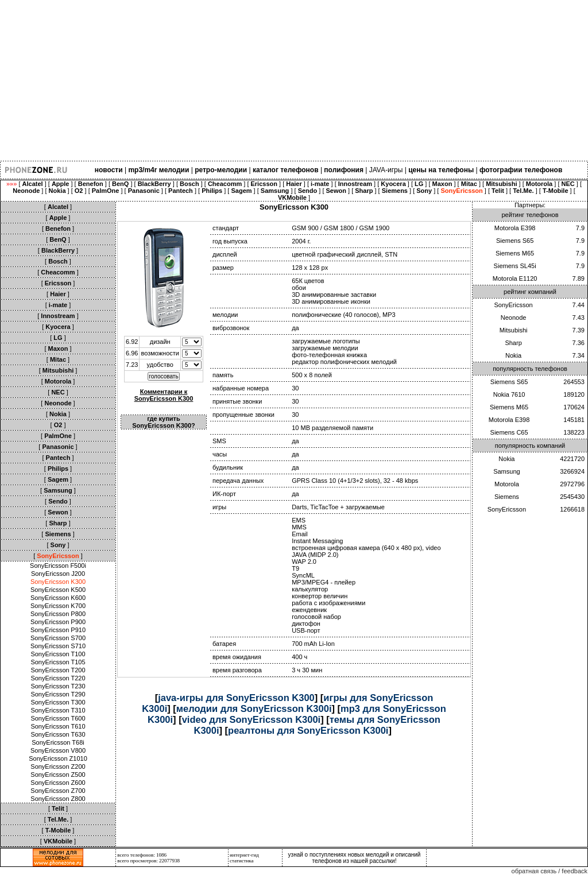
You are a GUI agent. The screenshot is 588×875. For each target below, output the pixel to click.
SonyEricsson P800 (58, 614)
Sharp (513, 343)
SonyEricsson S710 (58, 646)
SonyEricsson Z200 (58, 766)
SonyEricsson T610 (58, 726)
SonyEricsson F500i (58, 566)
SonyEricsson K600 (58, 598)
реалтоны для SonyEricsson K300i (308, 730)
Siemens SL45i (515, 266)
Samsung (506, 471)
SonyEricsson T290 (58, 694)
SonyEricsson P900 (58, 622)
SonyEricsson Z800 (58, 799)
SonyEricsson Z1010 (58, 758)
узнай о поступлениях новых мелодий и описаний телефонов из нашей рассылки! (355, 858)
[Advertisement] (294, 80)
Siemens (507, 497)
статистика (242, 861)
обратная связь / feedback (550, 871)
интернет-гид (244, 855)
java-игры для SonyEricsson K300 (236, 698)
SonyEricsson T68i (58, 742)
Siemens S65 (515, 241)
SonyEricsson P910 (58, 630)
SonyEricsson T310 (58, 710)
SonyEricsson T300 (58, 702)
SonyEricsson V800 (58, 750)
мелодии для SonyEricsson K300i (254, 708)
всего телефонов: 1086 (142, 855)
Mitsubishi (514, 330)
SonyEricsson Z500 (58, 775)
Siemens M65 (515, 253)
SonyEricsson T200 (58, 670)
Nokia (513, 355)
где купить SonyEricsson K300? (163, 422)
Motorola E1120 (515, 278)
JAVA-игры (386, 170)
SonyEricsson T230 (58, 686)
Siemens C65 (509, 432)
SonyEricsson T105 (58, 662)
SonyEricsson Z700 (58, 791)
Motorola (507, 484)
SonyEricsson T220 (58, 678)
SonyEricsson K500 (58, 590)
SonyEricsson (513, 305)
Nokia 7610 (509, 394)
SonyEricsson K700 (58, 606)
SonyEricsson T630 (58, 734)
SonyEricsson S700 (58, 638)
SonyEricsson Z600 (58, 783)
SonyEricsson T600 (58, 718)
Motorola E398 (515, 228)
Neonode (514, 318)
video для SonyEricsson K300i (252, 719)
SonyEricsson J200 (58, 574)
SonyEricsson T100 (58, 654)
